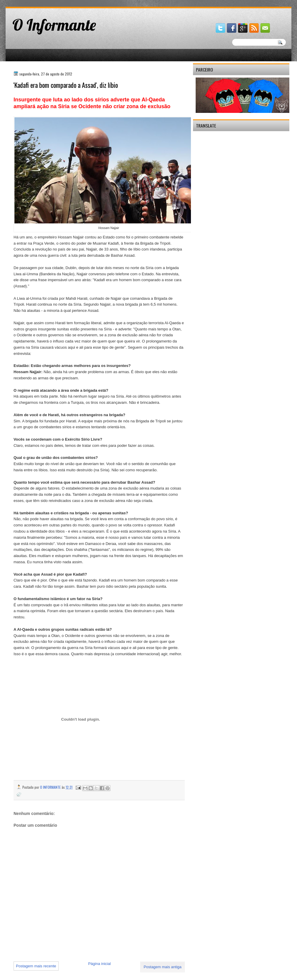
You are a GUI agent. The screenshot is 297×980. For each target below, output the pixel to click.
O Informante (54, 25)
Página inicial (99, 964)
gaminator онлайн (33, 3)
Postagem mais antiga (162, 967)
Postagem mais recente (36, 966)
